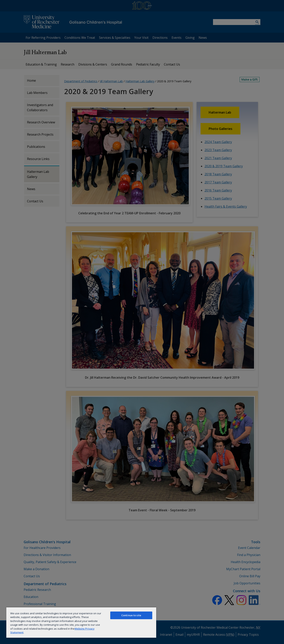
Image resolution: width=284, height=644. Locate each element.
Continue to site (131, 615)
